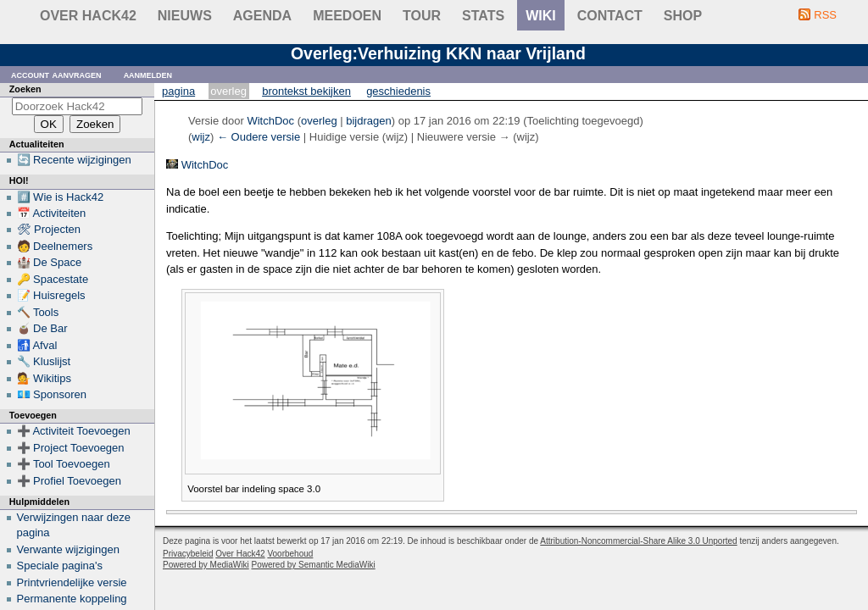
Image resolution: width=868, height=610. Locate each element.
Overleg (228, 91)
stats (483, 16)
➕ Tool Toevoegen (64, 464)
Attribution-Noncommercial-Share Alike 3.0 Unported (638, 541)
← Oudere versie (259, 137)
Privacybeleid (188, 554)
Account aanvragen (56, 74)
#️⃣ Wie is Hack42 (61, 197)
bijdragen (369, 121)
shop (683, 16)
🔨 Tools (38, 312)
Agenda (262, 16)
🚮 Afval (37, 345)
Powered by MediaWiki (206, 565)
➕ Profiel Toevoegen (69, 481)
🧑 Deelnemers (55, 246)
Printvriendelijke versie (72, 582)
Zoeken (25, 89)
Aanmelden (148, 74)
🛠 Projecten (49, 229)
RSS (825, 15)
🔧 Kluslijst (44, 361)
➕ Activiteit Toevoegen (74, 431)
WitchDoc (205, 165)
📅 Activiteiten (52, 213)
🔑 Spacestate (53, 279)
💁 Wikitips (44, 378)
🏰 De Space (50, 262)
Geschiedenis (398, 91)
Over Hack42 (88, 16)
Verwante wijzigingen (68, 549)
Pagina (178, 91)
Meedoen (347, 16)
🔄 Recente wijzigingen (74, 160)
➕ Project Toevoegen (71, 448)
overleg (319, 121)
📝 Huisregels (51, 295)
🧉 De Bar (42, 328)
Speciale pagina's (60, 566)
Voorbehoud (290, 554)
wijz (201, 137)
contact (610, 16)
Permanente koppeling (72, 599)
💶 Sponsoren (52, 394)
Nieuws (185, 16)
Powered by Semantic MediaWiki (314, 565)
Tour (422, 16)
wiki (541, 16)
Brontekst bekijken (306, 91)
